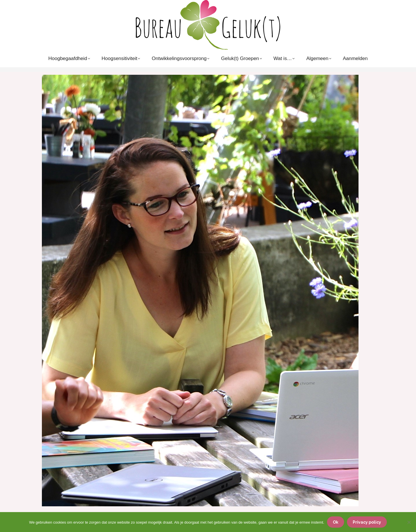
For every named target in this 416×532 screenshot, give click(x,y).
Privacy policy (367, 522)
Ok (336, 522)
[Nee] (409, 522)
